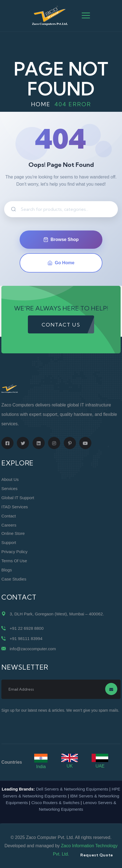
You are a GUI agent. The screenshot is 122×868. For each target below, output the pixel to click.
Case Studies (14, 579)
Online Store (13, 533)
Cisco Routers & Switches (55, 803)
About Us (10, 479)
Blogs (7, 570)
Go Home (61, 263)
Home (41, 104)
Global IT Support (18, 498)
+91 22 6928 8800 (27, 628)
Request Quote (97, 855)
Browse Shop (61, 240)
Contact (9, 516)
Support (9, 542)
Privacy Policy (14, 552)
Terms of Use (14, 561)
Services (9, 489)
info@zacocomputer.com (33, 649)
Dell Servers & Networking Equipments (72, 789)
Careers (9, 525)
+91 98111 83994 (26, 638)
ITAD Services (15, 507)
